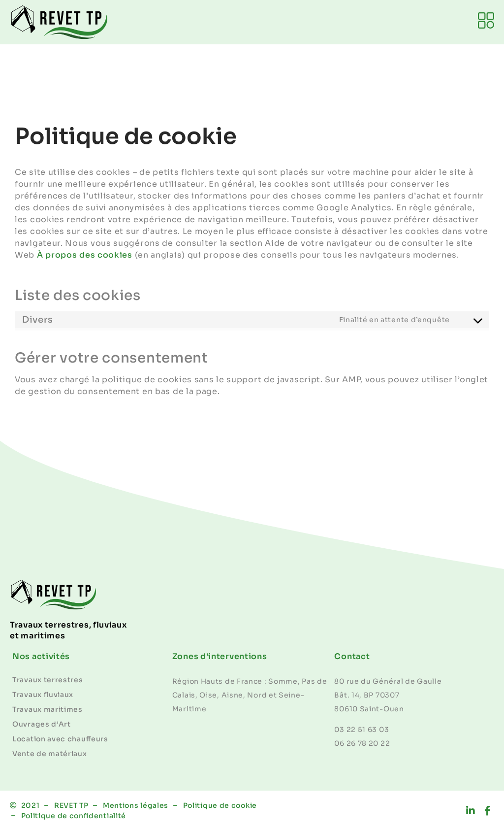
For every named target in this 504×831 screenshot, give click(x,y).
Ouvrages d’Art (42, 724)
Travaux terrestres (48, 680)
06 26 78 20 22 (362, 743)
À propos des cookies (85, 255)
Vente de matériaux (50, 754)
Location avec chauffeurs (60, 739)
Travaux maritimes (47, 709)
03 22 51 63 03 (362, 730)
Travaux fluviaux (43, 695)
